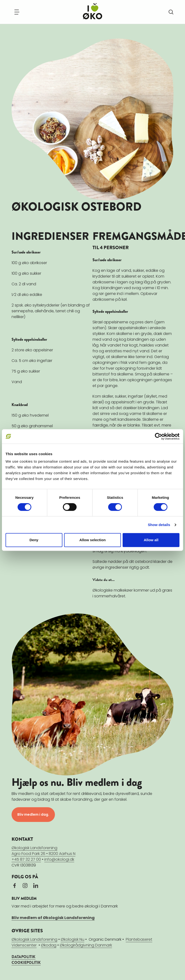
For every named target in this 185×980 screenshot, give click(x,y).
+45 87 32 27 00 (26, 859)
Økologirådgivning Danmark (86, 945)
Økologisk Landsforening (34, 939)
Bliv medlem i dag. (33, 814)
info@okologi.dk (59, 859)
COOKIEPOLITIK (26, 963)
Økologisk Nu (73, 939)
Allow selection (92, 540)
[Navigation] (17, 12)
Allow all (151, 540)
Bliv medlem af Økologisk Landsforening (53, 918)
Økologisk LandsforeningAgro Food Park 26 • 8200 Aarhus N (43, 851)
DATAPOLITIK (23, 957)
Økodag (49, 945)
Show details (159, 525)
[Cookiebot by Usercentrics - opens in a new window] (158, 436)
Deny (34, 540)
